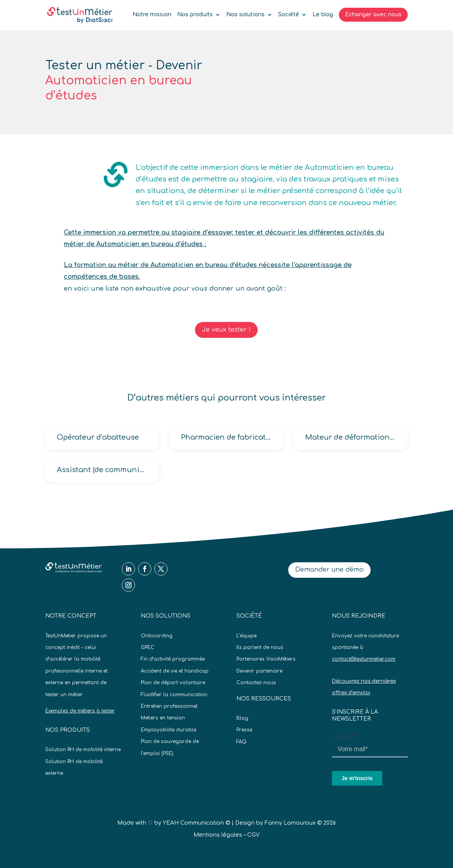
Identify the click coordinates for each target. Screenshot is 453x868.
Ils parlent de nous (260, 647)
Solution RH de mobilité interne (83, 750)
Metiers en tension (163, 718)
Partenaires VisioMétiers (266, 659)
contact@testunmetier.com (364, 659)
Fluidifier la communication (174, 695)
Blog (242, 718)
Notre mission (152, 15)
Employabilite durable (168, 730)
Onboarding (157, 636)
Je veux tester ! (226, 330)
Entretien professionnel (169, 706)
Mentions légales (218, 835)
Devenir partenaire (259, 671)
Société (289, 15)
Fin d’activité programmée (173, 659)
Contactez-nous (256, 683)
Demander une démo (329, 570)
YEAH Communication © (197, 823)
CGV (253, 835)
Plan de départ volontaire (173, 683)
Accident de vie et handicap (175, 671)
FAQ (241, 742)
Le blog (323, 15)
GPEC (148, 647)
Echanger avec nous (373, 15)
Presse (244, 730)
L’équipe (246, 636)
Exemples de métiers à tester (80, 711)
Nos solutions (245, 15)
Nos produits (195, 15)
